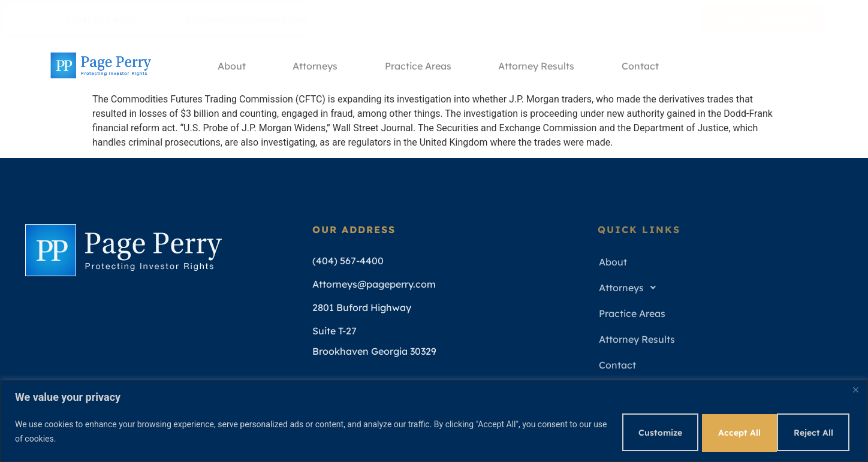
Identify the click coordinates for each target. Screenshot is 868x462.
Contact (643, 65)
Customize (644, 431)
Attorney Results (538, 65)
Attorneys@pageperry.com (239, 19)
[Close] (855, 389)
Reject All (728, 431)
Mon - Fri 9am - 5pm (394, 19)
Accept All (813, 431)
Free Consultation (763, 19)
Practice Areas (419, 65)
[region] (434, 420)
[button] (719, 288)
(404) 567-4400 (94, 19)
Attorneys (315, 65)
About (230, 65)
